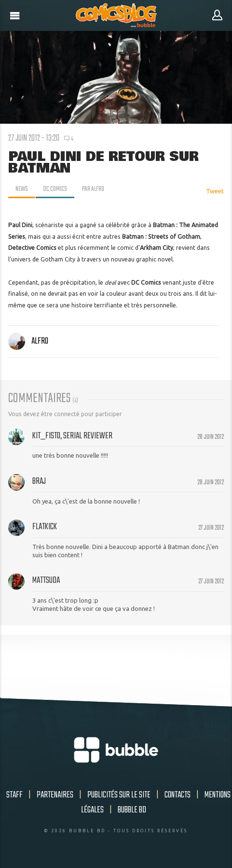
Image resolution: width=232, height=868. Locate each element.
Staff (14, 795)
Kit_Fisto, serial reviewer (72, 436)
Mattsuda (46, 580)
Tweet (215, 191)
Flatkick (45, 527)
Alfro (28, 341)
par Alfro (93, 189)
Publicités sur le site (119, 795)
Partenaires (55, 795)
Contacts (177, 795)
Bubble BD (132, 810)
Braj (39, 481)
